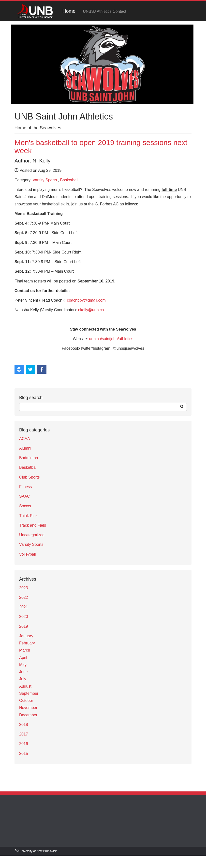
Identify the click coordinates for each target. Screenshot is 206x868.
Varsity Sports (45, 180)
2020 (24, 617)
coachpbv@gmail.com (86, 300)
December (28, 715)
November (28, 708)
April (23, 658)
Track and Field (33, 525)
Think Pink (28, 516)
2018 (24, 725)
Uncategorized (32, 535)
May (23, 665)
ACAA (25, 439)
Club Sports (29, 477)
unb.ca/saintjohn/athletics (111, 339)
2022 (24, 597)
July (23, 679)
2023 (24, 588)
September (29, 693)
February (27, 643)
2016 (24, 744)
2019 (24, 626)
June (23, 672)
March (25, 650)
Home (69, 11)
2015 (24, 754)
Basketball (69, 180)
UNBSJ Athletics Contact (104, 11)
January (26, 636)
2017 (24, 734)
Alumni (25, 448)
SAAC (25, 496)
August (25, 686)
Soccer (25, 506)
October (26, 701)
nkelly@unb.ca (91, 310)
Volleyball (28, 554)
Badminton (29, 458)
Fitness (26, 487)
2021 (24, 607)
